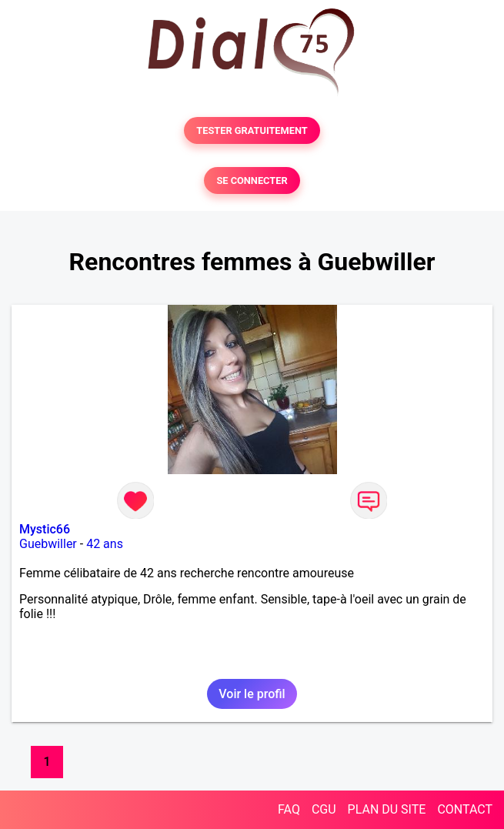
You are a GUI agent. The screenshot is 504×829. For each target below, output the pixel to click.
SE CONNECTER (252, 181)
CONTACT (465, 809)
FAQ (289, 809)
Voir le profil (252, 694)
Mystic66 (45, 529)
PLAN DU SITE (387, 809)
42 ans (105, 544)
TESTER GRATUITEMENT (252, 130)
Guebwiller (48, 544)
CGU (324, 809)
